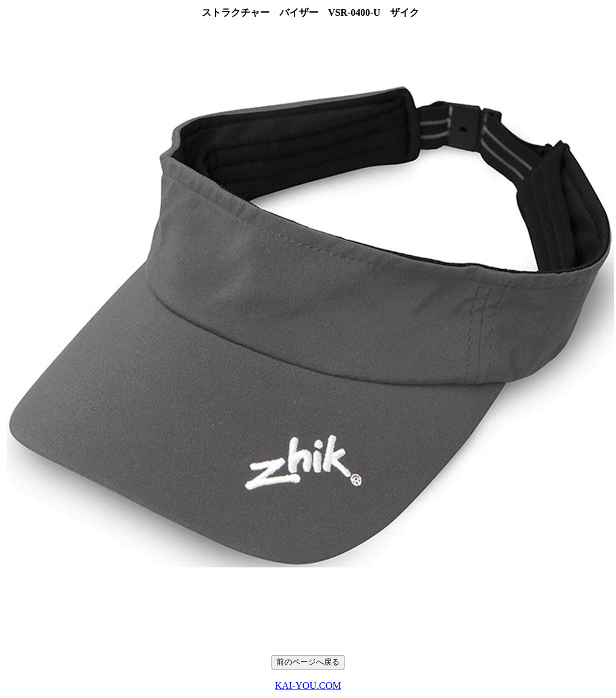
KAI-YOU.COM (308, 686)
